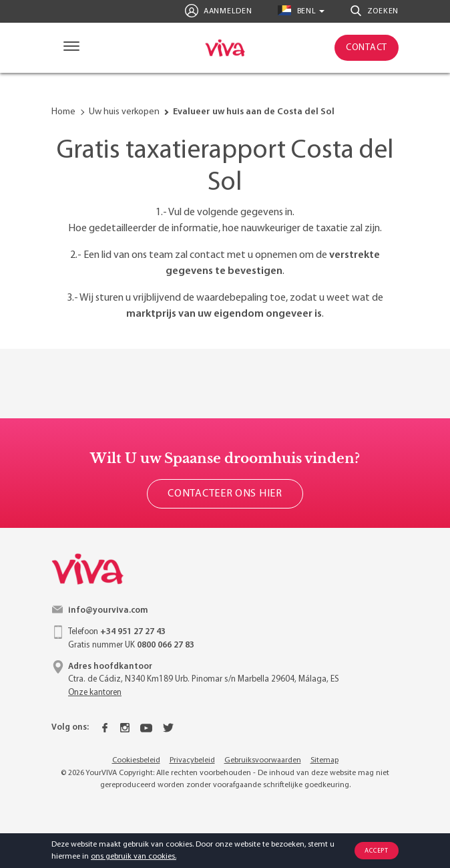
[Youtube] (146, 728)
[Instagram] (125, 728)
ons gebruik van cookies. (134, 857)
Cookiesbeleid (136, 760)
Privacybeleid (192, 760)
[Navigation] (68, 48)
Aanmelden (219, 11)
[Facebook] (105, 728)
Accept (376, 851)
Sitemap (324, 760)
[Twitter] (168, 728)
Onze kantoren (95, 693)
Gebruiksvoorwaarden (263, 760)
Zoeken (375, 11)
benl (297, 10)
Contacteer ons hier (225, 494)
